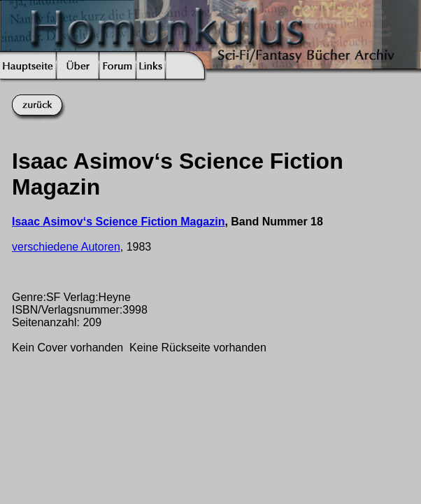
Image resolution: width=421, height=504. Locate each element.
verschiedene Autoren (66, 247)
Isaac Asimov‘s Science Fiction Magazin (118, 222)
